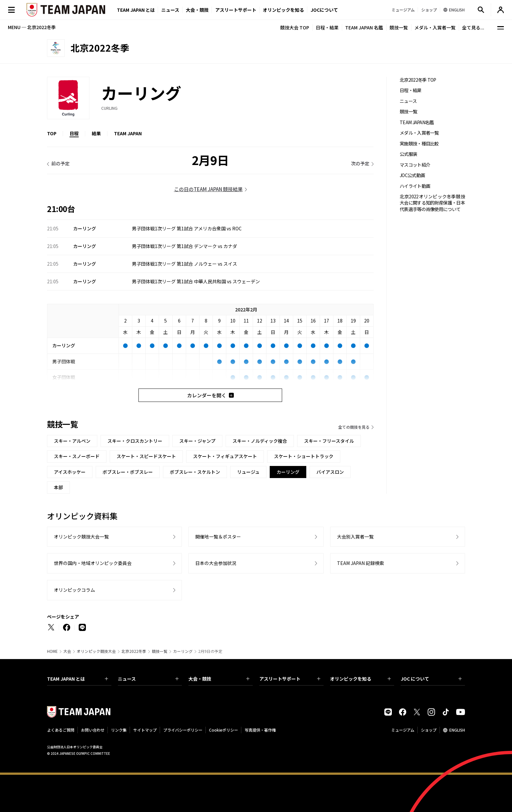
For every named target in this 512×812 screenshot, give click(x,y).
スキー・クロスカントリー (135, 441)
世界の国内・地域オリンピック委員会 (93, 563)
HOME (52, 651)
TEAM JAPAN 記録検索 (360, 563)
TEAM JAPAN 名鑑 (364, 27)
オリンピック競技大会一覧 (81, 537)
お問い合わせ (93, 730)
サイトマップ (145, 730)
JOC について (431, 679)
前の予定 (60, 163)
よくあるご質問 (61, 730)
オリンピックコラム (74, 590)
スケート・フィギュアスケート (225, 456)
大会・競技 (219, 679)
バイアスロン (330, 472)
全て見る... (473, 27)
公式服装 (408, 154)
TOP (52, 133)
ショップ (429, 730)
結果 (96, 133)
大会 (67, 651)
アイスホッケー (70, 472)
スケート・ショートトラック (304, 456)
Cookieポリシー (224, 730)
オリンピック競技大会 (96, 651)
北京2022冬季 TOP (418, 80)
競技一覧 (399, 27)
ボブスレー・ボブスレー (128, 472)
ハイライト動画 (415, 186)
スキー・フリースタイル (329, 441)
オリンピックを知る (283, 10)
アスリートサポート (236, 10)
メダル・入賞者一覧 (435, 27)
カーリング (183, 651)
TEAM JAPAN (128, 133)
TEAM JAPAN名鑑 (417, 122)
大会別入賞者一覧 (355, 537)
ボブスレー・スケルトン (195, 472)
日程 (74, 133)
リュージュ (248, 472)
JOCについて (324, 10)
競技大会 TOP (295, 27)
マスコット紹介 (415, 165)
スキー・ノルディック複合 (260, 441)
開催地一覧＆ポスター (218, 537)
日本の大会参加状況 (216, 563)
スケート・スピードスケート (146, 456)
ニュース (170, 10)
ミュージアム (403, 730)
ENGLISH (457, 730)
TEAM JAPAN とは (78, 679)
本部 (58, 487)
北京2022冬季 (134, 651)
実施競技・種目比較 (419, 144)
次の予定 (360, 163)
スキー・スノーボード (77, 456)
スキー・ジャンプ (197, 441)
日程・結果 (327, 27)
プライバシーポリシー (183, 730)
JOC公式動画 (412, 175)
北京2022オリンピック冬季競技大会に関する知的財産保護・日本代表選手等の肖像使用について (432, 203)
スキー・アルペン (72, 441)
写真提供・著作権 (260, 730)
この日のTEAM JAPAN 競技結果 (208, 189)
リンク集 (119, 730)
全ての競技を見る (354, 427)
